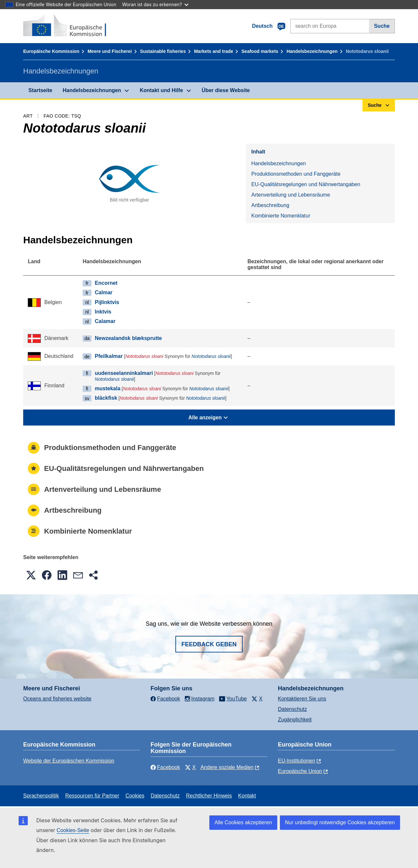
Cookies (135, 796)
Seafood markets (260, 51)
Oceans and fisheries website (57, 699)
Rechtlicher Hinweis (209, 796)
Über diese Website (226, 90)
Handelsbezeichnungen (312, 51)
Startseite (40, 90)
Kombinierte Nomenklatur (281, 216)
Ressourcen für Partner (92, 796)
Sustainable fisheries (163, 51)
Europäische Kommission (51, 51)
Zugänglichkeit (295, 720)
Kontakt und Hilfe (161, 90)
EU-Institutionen (297, 761)
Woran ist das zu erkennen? (155, 4)
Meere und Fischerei (110, 51)
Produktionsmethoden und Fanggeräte (296, 174)
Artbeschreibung (270, 205)
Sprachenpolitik (41, 796)
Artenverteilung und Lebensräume (290, 195)
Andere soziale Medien (227, 767)
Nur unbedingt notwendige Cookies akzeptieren (340, 822)
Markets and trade (214, 51)
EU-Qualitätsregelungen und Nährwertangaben (306, 184)
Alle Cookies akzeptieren (243, 822)
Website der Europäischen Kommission (69, 761)
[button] (31, 575)
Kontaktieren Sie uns (302, 699)
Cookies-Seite (73, 830)
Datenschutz (292, 709)
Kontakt (247, 796)
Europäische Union (300, 771)
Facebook (165, 767)
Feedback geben (209, 644)
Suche (382, 26)
